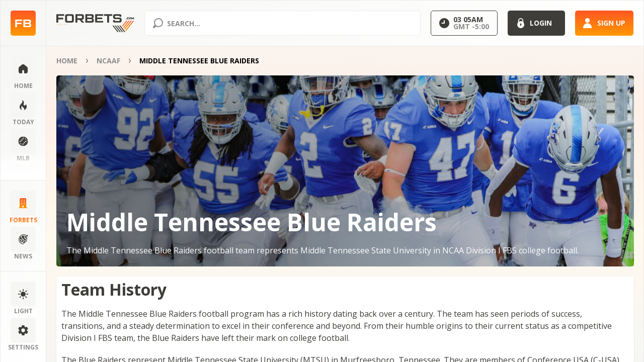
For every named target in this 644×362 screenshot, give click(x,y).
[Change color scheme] (23, 299)
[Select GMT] (464, 23)
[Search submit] (158, 23)
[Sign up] (604, 23)
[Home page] (23, 23)
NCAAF (108, 61)
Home (67, 61)
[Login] (536, 23)
